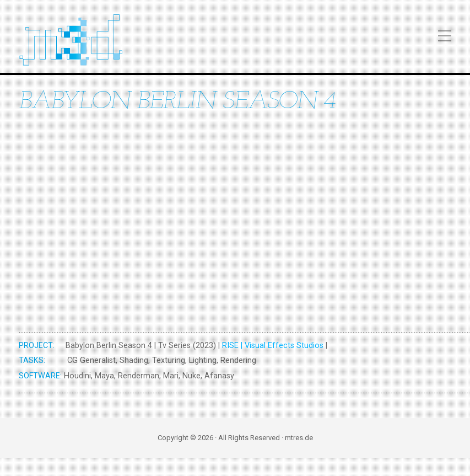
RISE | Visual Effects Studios (273, 346)
